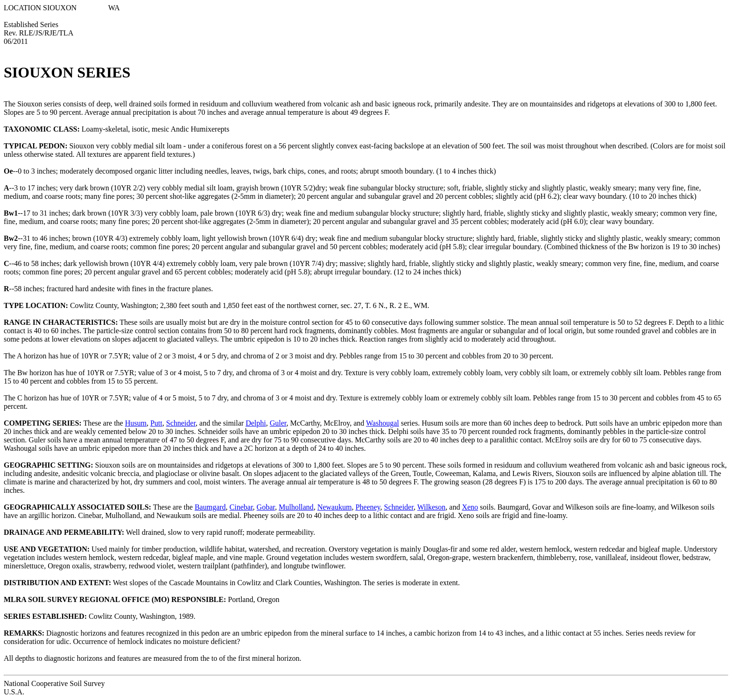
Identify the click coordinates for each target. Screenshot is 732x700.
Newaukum (335, 507)
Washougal (383, 423)
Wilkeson (432, 507)
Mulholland (296, 507)
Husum (136, 423)
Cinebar (241, 507)
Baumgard (210, 507)
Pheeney (368, 507)
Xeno (470, 507)
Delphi (256, 423)
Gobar (266, 507)
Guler (278, 423)
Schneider (181, 423)
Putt (156, 423)
